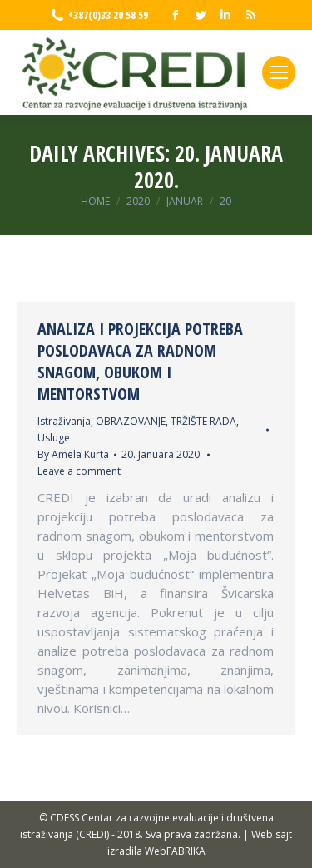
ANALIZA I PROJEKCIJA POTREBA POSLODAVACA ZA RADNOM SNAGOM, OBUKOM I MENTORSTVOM (140, 362)
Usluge (54, 438)
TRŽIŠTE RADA (203, 421)
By (73, 454)
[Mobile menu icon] (279, 72)
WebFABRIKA (175, 851)
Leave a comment (79, 471)
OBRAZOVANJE (131, 421)
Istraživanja (64, 421)
